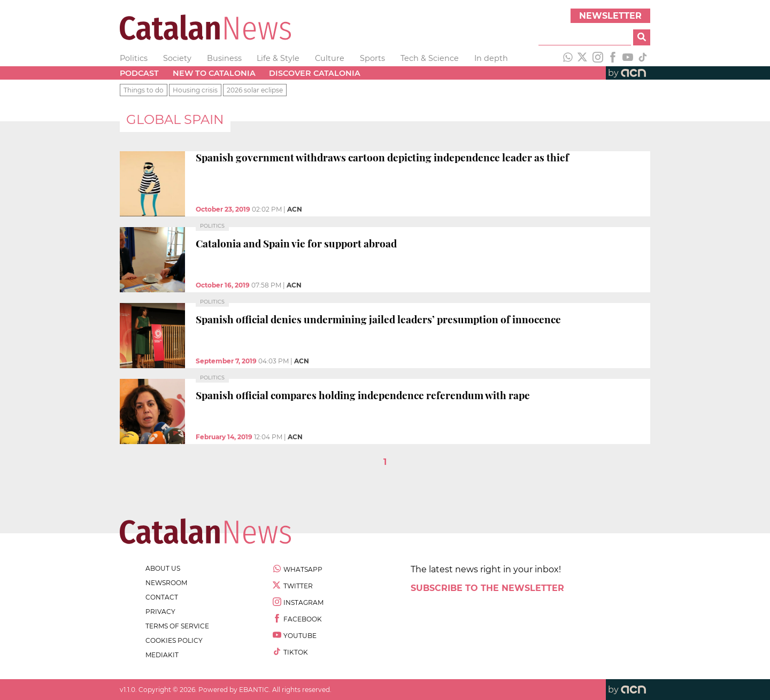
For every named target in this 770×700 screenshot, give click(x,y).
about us (163, 568)
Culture (330, 58)
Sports (372, 58)
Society (177, 58)
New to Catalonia (214, 73)
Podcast (139, 73)
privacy (160, 612)
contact (162, 597)
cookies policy (174, 640)
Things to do (144, 90)
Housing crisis (195, 90)
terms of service (177, 626)
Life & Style (278, 58)
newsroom (166, 583)
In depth (491, 58)
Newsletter (610, 16)
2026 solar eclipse (255, 90)
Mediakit (162, 655)
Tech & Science (430, 58)
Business (224, 58)
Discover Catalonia (315, 73)
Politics (134, 58)
